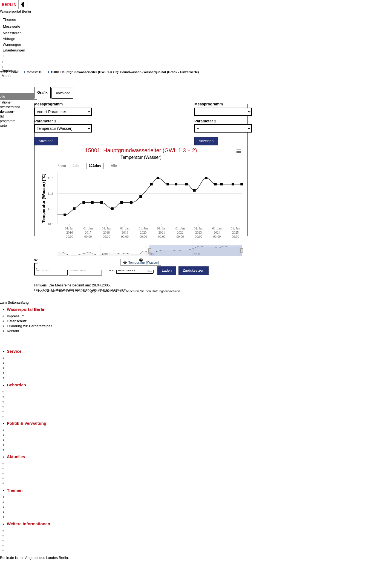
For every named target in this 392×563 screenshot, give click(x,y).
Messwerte (12, 26)
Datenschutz (17, 321)
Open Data (15, 445)
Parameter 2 (205, 121)
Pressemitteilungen (22, 463)
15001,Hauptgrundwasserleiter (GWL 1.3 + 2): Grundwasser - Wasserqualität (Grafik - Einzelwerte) (125, 72)
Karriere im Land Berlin (25, 435)
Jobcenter (15, 411)
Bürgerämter (17, 407)
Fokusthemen (18, 497)
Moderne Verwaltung (23, 507)
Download (62, 93)
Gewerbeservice (20, 378)
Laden (167, 270)
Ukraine (13, 478)
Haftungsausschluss (166, 291)
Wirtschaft (15, 540)
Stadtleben (15, 545)
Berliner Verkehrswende (26, 502)
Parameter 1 (45, 121)
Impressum (16, 316)
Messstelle (34, 72)
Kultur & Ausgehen (22, 531)
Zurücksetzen (194, 270)
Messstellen (12, 33)
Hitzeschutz (16, 483)
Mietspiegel (16, 512)
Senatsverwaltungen (23, 397)
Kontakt (13, 331)
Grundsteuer (17, 517)
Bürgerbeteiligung (21, 440)
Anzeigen (46, 141)
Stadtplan (14, 550)
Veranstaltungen (20, 473)
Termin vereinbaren (22, 363)
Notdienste (15, 373)
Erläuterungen (14, 50)
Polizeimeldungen (21, 468)
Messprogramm (48, 104)
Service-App (17, 358)
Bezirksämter (17, 402)
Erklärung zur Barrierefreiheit (30, 326)
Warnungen (12, 44)
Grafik (42, 92)
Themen (10, 20)
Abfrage (9, 39)
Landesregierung (20, 430)
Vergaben (15, 450)
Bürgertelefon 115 (21, 368)
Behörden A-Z (18, 391)
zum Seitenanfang (14, 302)
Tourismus (15, 535)
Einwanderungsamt (22, 416)
